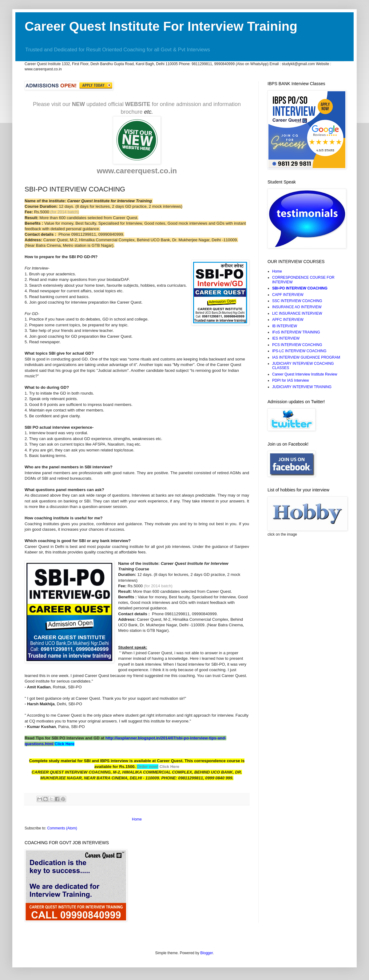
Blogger (206, 953)
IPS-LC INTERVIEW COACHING (299, 351)
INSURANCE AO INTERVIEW (297, 307)
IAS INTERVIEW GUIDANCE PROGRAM (306, 357)
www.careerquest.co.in (137, 171)
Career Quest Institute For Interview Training (161, 26)
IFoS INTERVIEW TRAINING (296, 332)
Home (137, 819)
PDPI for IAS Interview (290, 380)
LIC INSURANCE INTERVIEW (297, 313)
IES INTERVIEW (286, 338)
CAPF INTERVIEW (288, 295)
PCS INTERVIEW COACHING (297, 345)
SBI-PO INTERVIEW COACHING (300, 288)
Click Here (64, 744)
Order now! (148, 767)
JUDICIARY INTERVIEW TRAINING (302, 387)
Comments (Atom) (62, 828)
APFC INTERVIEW (288, 320)
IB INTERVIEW (285, 326)
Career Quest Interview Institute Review (305, 374)
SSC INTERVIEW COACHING (297, 301)
